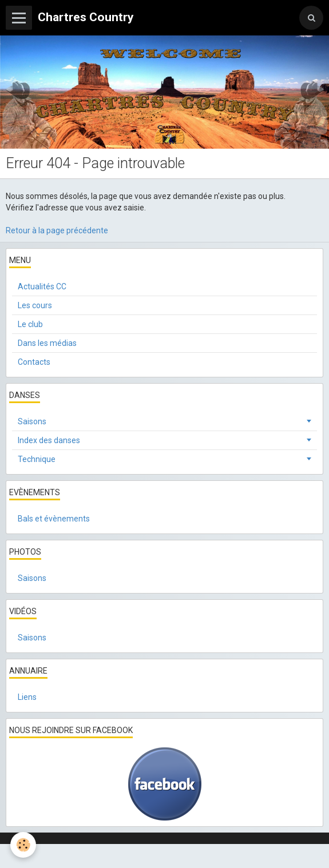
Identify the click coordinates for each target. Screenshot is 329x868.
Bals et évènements (54, 519)
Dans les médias (47, 343)
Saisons (32, 421)
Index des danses (49, 440)
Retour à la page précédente (57, 230)
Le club (30, 324)
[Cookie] (23, 845)
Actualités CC (42, 286)
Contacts (34, 362)
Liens (27, 697)
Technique (37, 459)
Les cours (35, 305)
